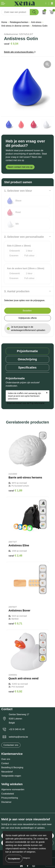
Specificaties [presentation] (27, 367)
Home (4, 22)
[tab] (27, 351)
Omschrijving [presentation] (27, 359)
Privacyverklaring (10, 798)
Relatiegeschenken (19, 22)
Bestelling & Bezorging (12, 767)
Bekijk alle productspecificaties (20, 52)
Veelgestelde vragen (11, 776)
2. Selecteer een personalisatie (24, 237)
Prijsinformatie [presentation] (27, 351)
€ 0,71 (15, 623)
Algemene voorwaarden (13, 789)
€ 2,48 (15, 556)
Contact (5, 763)
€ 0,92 (15, 691)
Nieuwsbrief (7, 772)
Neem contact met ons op (20, 167)
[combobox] (16, 12)
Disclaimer (6, 802)
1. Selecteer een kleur (18, 191)
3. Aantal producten (17, 291)
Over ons (6, 759)
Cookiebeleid (8, 794)
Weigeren (27, 858)
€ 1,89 (15, 490)
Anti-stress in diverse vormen (15, 26)
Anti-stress (36, 22)
